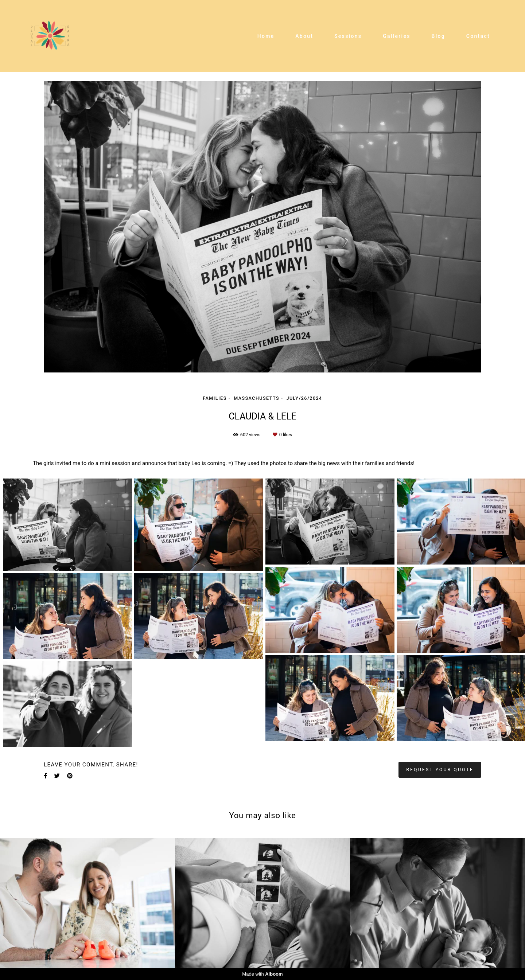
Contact (478, 36)
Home (266, 36)
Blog (439, 36)
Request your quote (440, 770)
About (304, 36)
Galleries (397, 36)
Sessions (348, 36)
